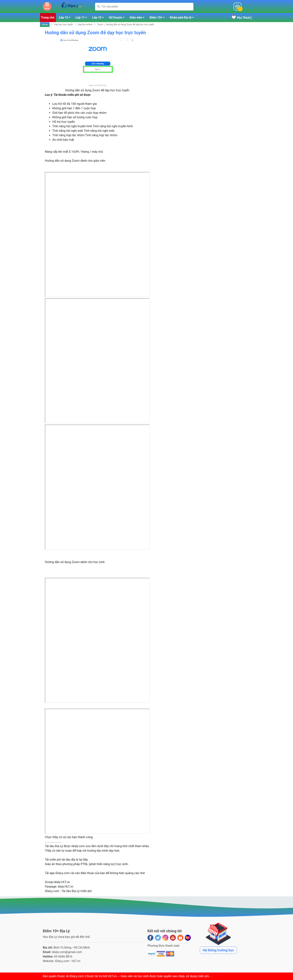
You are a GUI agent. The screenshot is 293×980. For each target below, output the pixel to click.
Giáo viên (138, 18)
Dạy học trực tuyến (64, 25)
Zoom (100, 25)
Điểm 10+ (158, 18)
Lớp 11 (82, 18)
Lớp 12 (66, 18)
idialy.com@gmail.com (67, 952)
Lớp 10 (99, 18)
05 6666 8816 (63, 957)
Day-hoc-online (85, 25)
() (242, 18)
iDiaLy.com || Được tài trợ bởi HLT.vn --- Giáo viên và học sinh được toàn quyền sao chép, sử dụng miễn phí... (140, 976)
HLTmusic (118, 18)
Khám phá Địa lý (183, 18)
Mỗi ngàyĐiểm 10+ (213, 7)
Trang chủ (48, 17)
